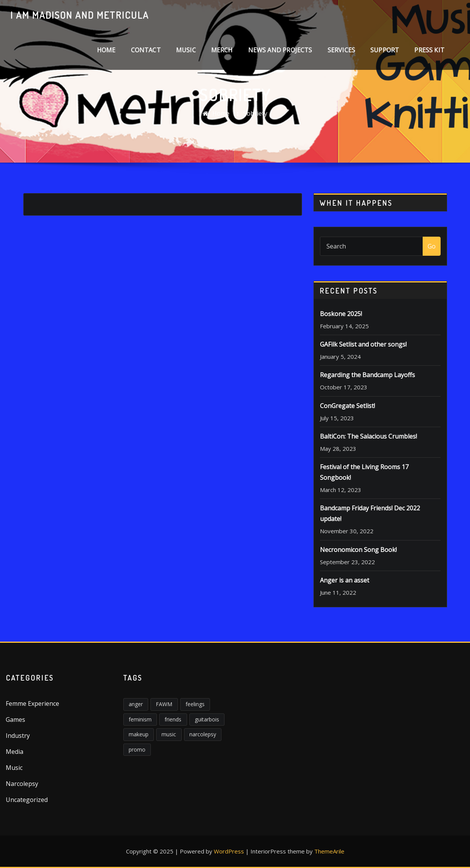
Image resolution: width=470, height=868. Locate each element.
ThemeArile (329, 851)
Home (106, 50)
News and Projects (280, 50)
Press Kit (429, 50)
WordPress (229, 851)
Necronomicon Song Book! (358, 550)
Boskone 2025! (341, 314)
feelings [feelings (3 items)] (195, 704)
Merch (222, 50)
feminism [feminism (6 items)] (140, 719)
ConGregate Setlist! (347, 406)
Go (432, 246)
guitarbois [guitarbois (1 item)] (207, 719)
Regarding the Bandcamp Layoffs (367, 375)
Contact (146, 50)
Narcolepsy (22, 784)
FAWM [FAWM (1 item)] (164, 704)
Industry (18, 736)
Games (15, 720)
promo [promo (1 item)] (137, 749)
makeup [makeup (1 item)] (139, 734)
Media (15, 752)
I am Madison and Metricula (80, 15)
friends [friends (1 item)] (173, 719)
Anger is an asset (345, 580)
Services (341, 50)
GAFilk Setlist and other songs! (363, 344)
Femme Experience (32, 703)
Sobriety (255, 113)
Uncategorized (27, 800)
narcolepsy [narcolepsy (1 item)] (203, 734)
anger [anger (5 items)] (136, 704)
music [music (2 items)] (169, 734)
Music (186, 50)
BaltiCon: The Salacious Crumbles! (368, 436)
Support (385, 50)
